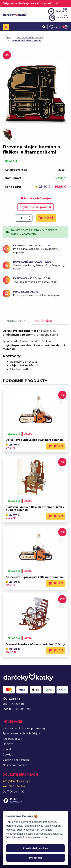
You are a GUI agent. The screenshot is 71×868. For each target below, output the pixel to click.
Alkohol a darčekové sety (30, 37)
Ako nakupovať (12, 739)
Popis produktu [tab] (17, 321)
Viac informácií (15, 838)
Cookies (8, 755)
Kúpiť (46, 218)
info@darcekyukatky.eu (18, 781)
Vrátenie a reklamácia (16, 760)
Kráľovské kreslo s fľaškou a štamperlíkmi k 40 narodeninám (35, 509)
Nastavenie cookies (15, 765)
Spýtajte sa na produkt (35, 207)
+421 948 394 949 (14, 786)
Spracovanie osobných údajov (21, 734)
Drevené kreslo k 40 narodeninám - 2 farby (35, 644)
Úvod (8, 37)
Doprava (8, 744)
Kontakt (8, 749)
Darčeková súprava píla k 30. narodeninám (35, 577)
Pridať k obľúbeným (36, 198)
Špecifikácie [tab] (43, 321)
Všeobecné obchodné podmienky (24, 728)
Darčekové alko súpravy (26, 41)
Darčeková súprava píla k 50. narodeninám (35, 440)
